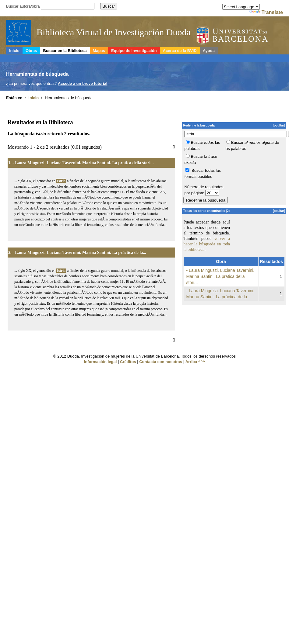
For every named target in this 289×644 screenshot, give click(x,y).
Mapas (99, 51)
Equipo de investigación (134, 51)
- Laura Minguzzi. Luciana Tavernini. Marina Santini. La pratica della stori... (83, 163)
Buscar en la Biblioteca (65, 51)
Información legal (100, 362)
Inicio (14, 51)
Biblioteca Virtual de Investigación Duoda (114, 32)
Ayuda (209, 51)
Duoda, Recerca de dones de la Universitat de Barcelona (240, 36)
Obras (31, 51)
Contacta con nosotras (161, 362)
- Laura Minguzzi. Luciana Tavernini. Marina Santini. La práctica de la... (79, 253)
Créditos (128, 362)
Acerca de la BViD (180, 51)
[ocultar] (279, 125)
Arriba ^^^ (195, 362)
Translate (266, 12)
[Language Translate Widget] (241, 7)
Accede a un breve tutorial (83, 83)
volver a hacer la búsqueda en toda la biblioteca (207, 244)
